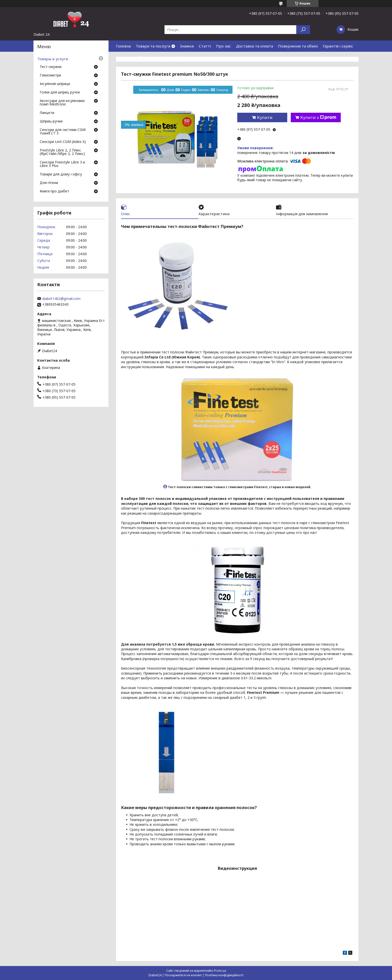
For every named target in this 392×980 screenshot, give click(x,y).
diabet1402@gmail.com (61, 299)
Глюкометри (50, 75)
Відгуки (146, 57)
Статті (205, 46)
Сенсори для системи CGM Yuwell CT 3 (63, 132)
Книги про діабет (54, 191)
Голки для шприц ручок (60, 92)
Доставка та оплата (254, 46)
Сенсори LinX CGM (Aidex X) (63, 142)
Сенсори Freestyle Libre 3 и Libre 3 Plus (62, 164)
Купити (265, 117)
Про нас (223, 46)
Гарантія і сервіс (338, 46)
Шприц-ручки (51, 121)
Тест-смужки (51, 67)
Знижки (187, 46)
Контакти (125, 57)
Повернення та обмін (298, 46)
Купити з (318, 117)
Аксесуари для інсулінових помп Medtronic (62, 103)
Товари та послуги (153, 46)
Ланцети (47, 113)
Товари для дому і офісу (61, 174)
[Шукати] (303, 30)
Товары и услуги (53, 59)
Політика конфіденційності (224, 975)
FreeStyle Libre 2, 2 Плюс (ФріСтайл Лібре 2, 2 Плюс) (62, 152)
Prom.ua (220, 971)
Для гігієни (49, 183)
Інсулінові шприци (55, 84)
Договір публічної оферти (183, 57)
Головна (123, 46)
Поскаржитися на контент (183, 975)
